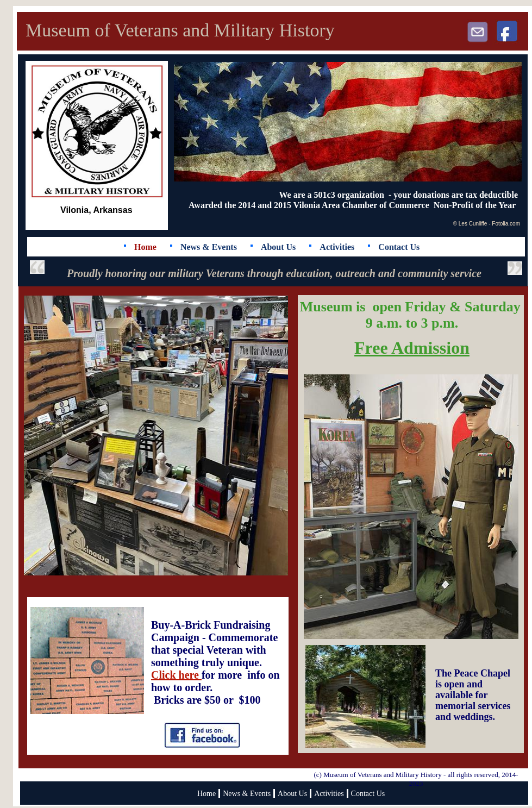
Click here (176, 675)
